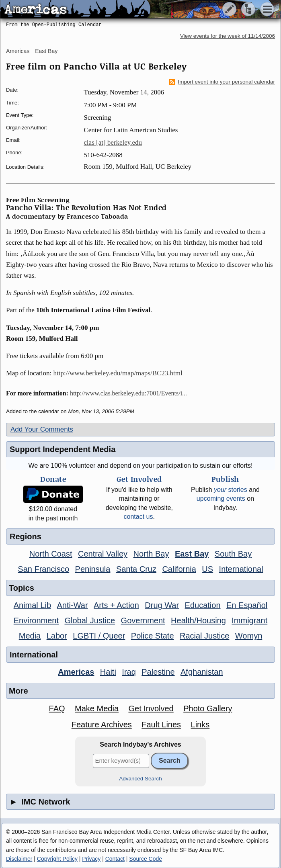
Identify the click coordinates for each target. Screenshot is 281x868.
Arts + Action (116, 605)
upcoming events (221, 498)
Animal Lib (32, 605)
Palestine (158, 672)
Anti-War (73, 605)
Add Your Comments (42, 429)
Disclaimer (19, 859)
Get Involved (151, 708)
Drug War (162, 605)
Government (143, 620)
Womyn (249, 636)
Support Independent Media (63, 449)
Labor (57, 636)
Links (200, 725)
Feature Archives (102, 725)
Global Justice (90, 620)
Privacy (91, 859)
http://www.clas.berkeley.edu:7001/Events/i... (128, 393)
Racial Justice (204, 636)
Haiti (108, 672)
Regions (26, 536)
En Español (247, 605)
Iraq (129, 672)
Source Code (146, 859)
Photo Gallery (208, 708)
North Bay (151, 554)
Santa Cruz (136, 569)
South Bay (233, 554)
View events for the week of (228, 36)
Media (30, 636)
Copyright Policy (57, 859)
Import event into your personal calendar (222, 82)
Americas (18, 51)
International (241, 569)
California (179, 569)
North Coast (51, 554)
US (207, 569)
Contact (115, 859)
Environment (36, 620)
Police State (153, 636)
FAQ (57, 708)
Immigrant (249, 620)
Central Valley (103, 554)
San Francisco (43, 569)
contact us (138, 517)
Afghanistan (202, 672)
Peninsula (93, 569)
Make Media (97, 708)
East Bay (46, 51)
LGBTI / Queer (99, 636)
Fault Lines (161, 725)
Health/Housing (198, 620)
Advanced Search (140, 779)
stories (231, 490)
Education (203, 605)
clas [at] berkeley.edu (113, 142)
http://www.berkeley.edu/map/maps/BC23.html (118, 373)
